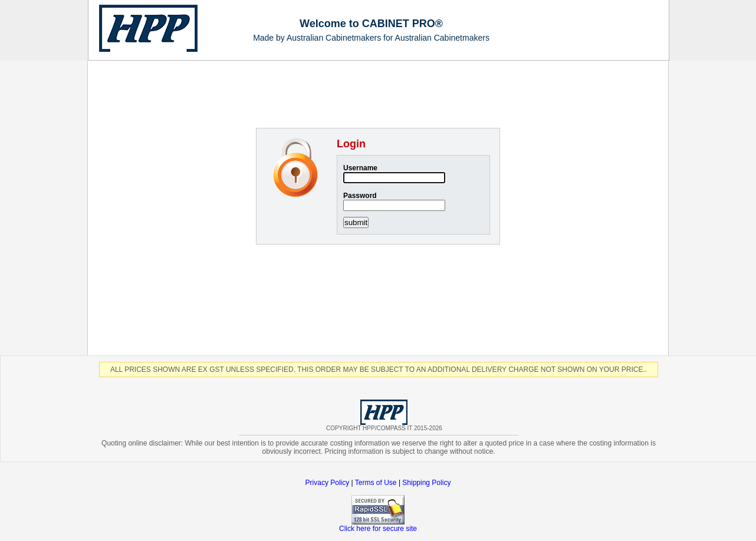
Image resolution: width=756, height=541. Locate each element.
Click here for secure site (378, 525)
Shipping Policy (426, 483)
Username (360, 168)
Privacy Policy (328, 483)
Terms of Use (377, 483)
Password (360, 196)
